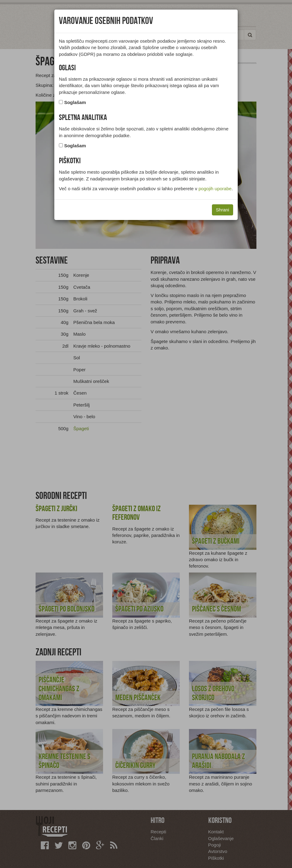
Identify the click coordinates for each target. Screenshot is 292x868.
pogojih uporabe (215, 189)
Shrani (223, 210)
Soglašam (75, 102)
